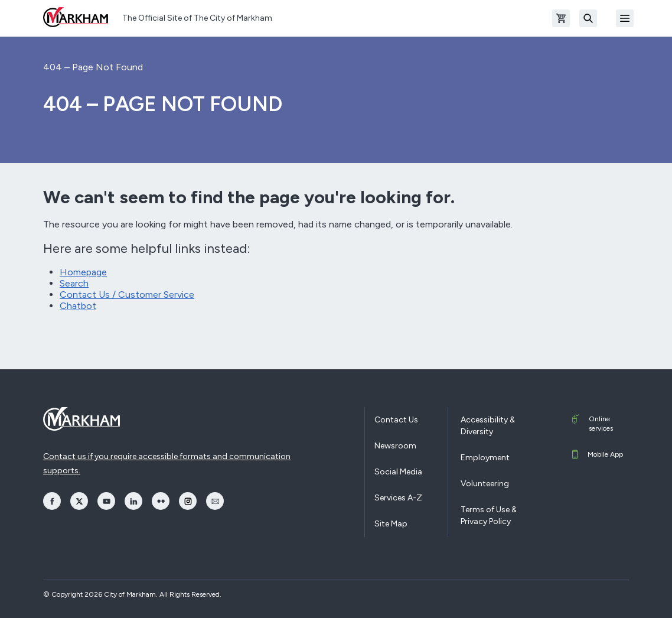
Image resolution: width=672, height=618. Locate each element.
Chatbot (78, 306)
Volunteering (485, 484)
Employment (485, 458)
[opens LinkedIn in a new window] (133, 501)
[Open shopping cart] (561, 18)
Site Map (391, 524)
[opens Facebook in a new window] (52, 501)
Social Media (398, 472)
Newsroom (395, 446)
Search (74, 283)
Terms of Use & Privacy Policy (489, 515)
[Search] (588, 18)
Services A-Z (398, 498)
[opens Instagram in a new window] (188, 501)
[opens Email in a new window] (215, 501)
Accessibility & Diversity (488, 426)
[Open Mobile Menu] (625, 18)
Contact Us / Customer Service (127, 295)
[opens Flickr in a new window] (161, 501)
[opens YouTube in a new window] (106, 501)
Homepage (83, 272)
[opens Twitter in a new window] (79, 501)
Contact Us (396, 420)
